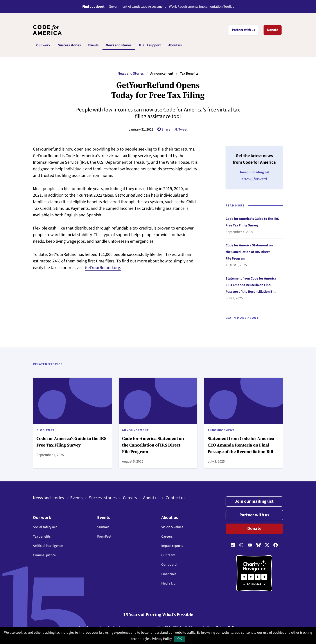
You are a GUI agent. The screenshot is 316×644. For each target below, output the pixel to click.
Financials (169, 574)
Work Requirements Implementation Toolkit (201, 7)
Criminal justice (44, 555)
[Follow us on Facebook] (276, 545)
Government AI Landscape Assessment (137, 7)
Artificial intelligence (48, 546)
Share (164, 129)
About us (151, 498)
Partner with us (243, 30)
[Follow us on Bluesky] (259, 545)
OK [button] (180, 639)
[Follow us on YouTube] (250, 545)
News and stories (48, 498)
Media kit (168, 583)
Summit (103, 527)
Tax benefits (42, 536)
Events (76, 498)
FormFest (104, 536)
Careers (130, 498)
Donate (273, 30)
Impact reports (172, 546)
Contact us (175, 498)
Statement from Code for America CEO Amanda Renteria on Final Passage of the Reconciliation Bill (251, 285)
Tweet (181, 129)
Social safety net (45, 527)
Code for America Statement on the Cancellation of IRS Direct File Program (249, 252)
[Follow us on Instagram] (241, 545)
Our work (42, 518)
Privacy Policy (162, 639)
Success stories (103, 498)
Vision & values (172, 527)
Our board (169, 565)
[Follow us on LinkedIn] (233, 545)
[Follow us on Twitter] (267, 545)
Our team (168, 555)
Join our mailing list (254, 501)
